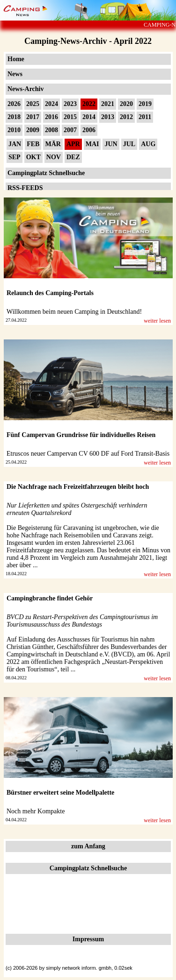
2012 (126, 117)
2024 (51, 104)
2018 (14, 117)
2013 (108, 117)
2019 (145, 104)
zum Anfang (88, 846)
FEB (33, 144)
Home (16, 59)
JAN (15, 144)
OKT (33, 157)
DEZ (73, 157)
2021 (108, 104)
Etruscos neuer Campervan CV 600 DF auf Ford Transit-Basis (88, 454)
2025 (33, 104)
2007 (70, 130)
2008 (51, 130)
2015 (70, 117)
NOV (54, 157)
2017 (33, 117)
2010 (14, 130)
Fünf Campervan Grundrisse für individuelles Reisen (81, 435)
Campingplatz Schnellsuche (46, 173)
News (15, 74)
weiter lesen (157, 321)
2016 (51, 117)
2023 (70, 104)
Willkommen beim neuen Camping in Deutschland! (74, 312)
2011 (145, 117)
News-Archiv (26, 89)
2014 (89, 117)
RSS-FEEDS (25, 188)
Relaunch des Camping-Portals (50, 293)
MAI (92, 144)
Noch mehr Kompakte (36, 811)
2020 (126, 104)
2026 (14, 104)
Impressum (88, 939)
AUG (148, 144)
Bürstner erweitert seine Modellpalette (60, 793)
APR (73, 144)
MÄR (53, 144)
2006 (89, 130)
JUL (129, 144)
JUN (111, 144)
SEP (15, 157)
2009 (33, 130)
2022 (89, 104)
